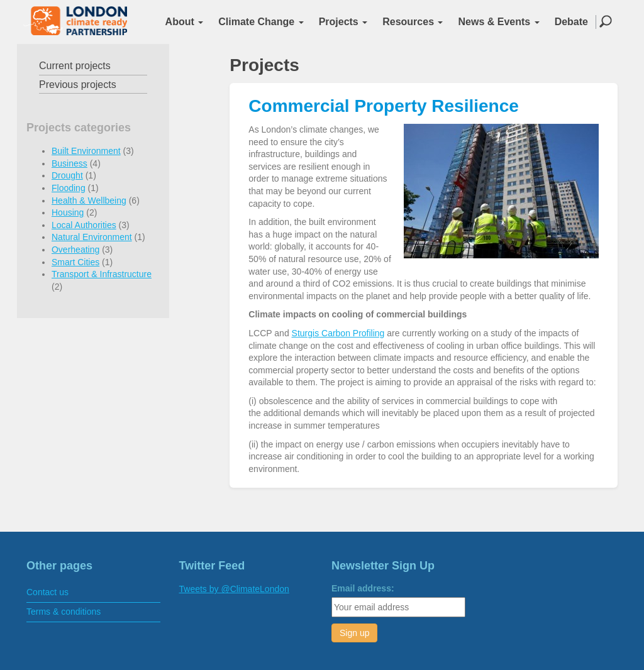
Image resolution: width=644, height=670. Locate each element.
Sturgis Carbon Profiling (338, 333)
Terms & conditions (64, 612)
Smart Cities (75, 262)
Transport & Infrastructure (102, 274)
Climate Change (261, 22)
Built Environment (86, 151)
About (185, 22)
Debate (571, 22)
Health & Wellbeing (89, 200)
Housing (68, 212)
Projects (343, 22)
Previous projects (78, 85)
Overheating (75, 250)
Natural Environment (92, 237)
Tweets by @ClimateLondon (234, 589)
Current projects (75, 66)
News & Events (498, 22)
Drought (67, 175)
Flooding (69, 188)
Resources (413, 22)
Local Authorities (84, 225)
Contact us (47, 592)
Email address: (363, 588)
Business (69, 163)
